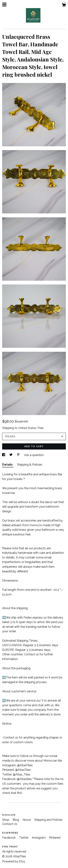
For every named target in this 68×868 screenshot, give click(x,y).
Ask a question (34, 455)
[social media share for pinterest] (19, 455)
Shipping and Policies (48, 820)
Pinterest (55, 838)
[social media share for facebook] (4, 455)
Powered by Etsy (14, 861)
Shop (6, 820)
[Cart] (64, 5)
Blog (16, 820)
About (27, 820)
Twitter (24, 838)
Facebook (9, 838)
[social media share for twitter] (11, 455)
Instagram (39, 838)
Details (8, 465)
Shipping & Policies (30, 465)
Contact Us (10, 824)
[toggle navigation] (4, 5)
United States (27, 428)
